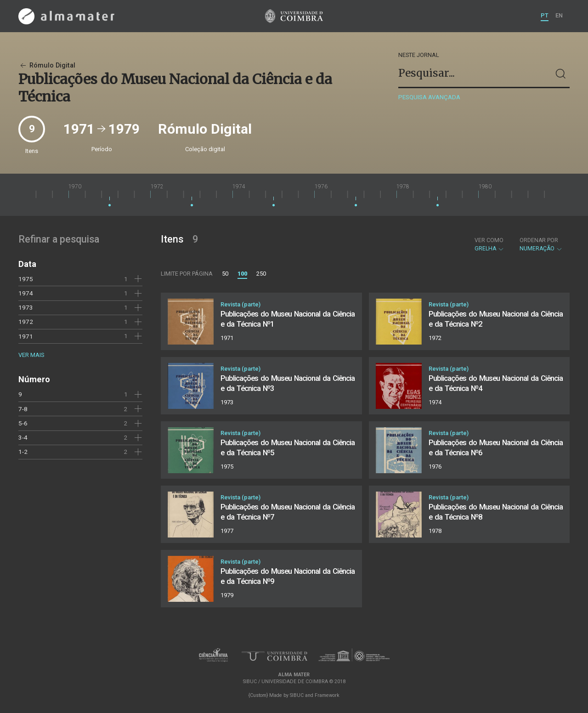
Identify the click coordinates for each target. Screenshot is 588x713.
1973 (26, 307)
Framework (327, 695)
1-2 (23, 452)
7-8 (23, 409)
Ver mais (31, 355)
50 (225, 274)
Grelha (489, 244)
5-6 (23, 423)
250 (261, 274)
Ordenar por (539, 240)
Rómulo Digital (47, 65)
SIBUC (297, 695)
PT (545, 15)
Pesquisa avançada (429, 97)
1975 (26, 279)
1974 (26, 293)
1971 (26, 336)
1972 (26, 322)
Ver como (489, 240)
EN (559, 15)
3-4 (23, 437)
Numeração (541, 244)
